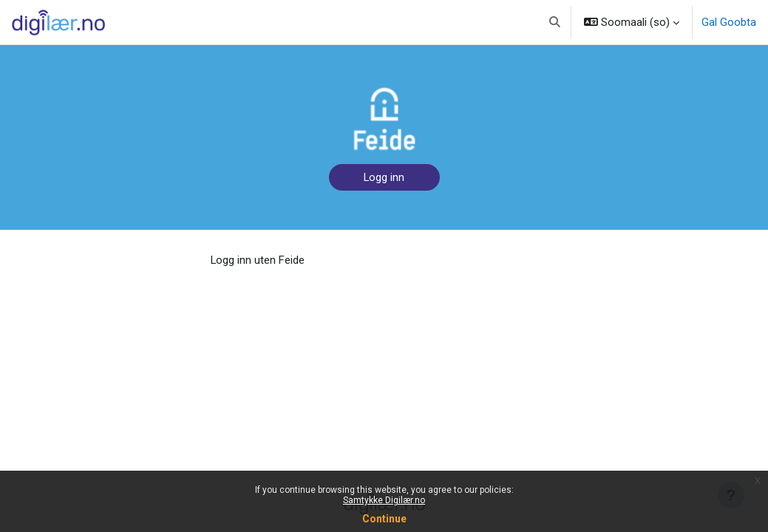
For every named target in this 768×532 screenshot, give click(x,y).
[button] (555, 22)
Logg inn (384, 177)
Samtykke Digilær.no (384, 500)
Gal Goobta (729, 22)
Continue (384, 519)
